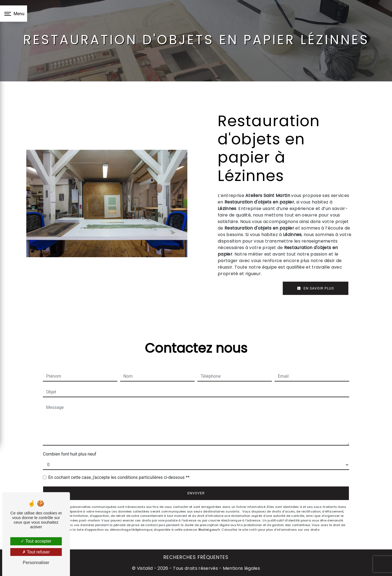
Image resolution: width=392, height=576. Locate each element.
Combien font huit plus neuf (70, 454)
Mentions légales (241, 568)
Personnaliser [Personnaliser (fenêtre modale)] (36, 563)
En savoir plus (316, 288)
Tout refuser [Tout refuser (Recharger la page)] (36, 552)
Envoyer (196, 493)
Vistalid (145, 568)
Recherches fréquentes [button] (196, 557)
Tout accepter (36, 541)
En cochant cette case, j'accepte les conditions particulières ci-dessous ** (119, 477)
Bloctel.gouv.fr (209, 530)
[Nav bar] (14, 14)
